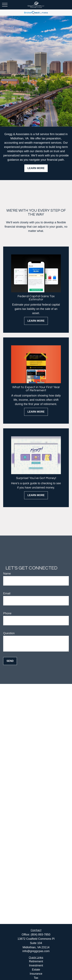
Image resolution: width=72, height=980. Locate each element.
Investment (36, 965)
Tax (36, 978)
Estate (36, 970)
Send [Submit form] (10, 661)
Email (7, 593)
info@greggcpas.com (36, 951)
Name (7, 574)
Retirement (36, 961)
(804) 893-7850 (40, 935)
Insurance (36, 974)
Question (9, 633)
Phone (7, 613)
